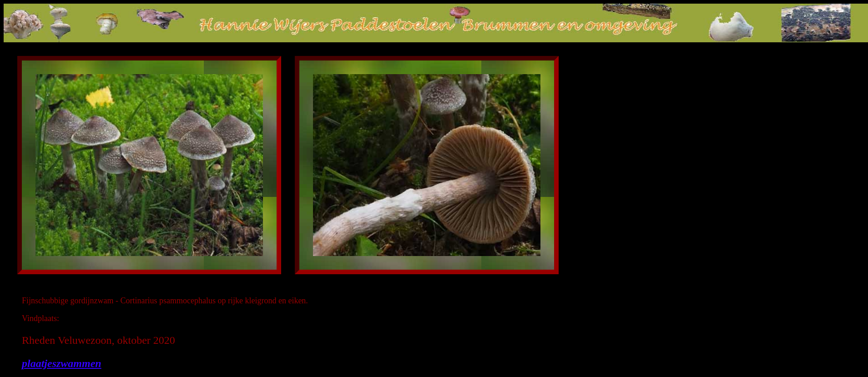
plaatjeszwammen (62, 363)
